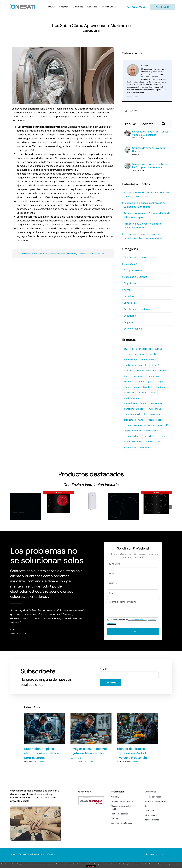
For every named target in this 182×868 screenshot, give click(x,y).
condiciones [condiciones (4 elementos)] (130, 365)
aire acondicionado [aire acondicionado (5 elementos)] (142, 349)
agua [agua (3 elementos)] (126, 349)
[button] (12, 507)
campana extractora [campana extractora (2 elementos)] (134, 354)
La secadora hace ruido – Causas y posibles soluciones (151, 133)
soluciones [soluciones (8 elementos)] (146, 447)
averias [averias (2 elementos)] (158, 349)
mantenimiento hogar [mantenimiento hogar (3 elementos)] (135, 409)
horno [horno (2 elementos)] (127, 387)
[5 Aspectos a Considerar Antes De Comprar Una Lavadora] (127, 165)
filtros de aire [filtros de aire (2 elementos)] (138, 376)
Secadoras (130, 316)
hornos (128, 290)
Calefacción (130, 264)
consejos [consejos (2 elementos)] (144, 365)
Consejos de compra (135, 277)
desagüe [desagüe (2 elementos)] (156, 365)
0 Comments (43, 760)
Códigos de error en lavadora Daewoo (149, 149)
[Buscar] (126, 111)
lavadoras (96, 254)
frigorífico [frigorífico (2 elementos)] (129, 382)
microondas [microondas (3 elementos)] (155, 409)
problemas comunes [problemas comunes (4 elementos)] (134, 420)
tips (102, 254)
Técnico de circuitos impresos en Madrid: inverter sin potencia (132, 752)
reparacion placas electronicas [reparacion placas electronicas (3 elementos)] (139, 425)
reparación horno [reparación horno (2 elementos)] (132, 436)
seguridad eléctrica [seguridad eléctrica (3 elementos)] (133, 442)
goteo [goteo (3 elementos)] (151, 382)
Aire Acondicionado (135, 257)
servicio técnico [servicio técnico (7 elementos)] (154, 442)
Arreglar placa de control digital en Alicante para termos (89, 752)
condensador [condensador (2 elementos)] (130, 360)
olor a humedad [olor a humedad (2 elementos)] (132, 414)
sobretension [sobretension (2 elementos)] (130, 447)
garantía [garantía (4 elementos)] (141, 382)
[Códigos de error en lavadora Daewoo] (127, 148)
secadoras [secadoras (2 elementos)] (163, 436)
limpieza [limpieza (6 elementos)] (142, 392)
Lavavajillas (130, 303)
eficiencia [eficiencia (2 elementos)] (128, 371)
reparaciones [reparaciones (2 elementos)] (154, 420)
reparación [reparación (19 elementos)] (164, 425)
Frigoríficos (130, 283)
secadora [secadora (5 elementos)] (149, 436)
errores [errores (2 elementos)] (163, 371)
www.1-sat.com (133, 96)
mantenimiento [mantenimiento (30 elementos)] (131, 398)
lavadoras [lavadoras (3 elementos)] (160, 387)
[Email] (129, 675)
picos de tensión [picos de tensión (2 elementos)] (151, 414)
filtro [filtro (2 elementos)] (126, 376)
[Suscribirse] (110, 683)
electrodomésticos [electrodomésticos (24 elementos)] (146, 371)
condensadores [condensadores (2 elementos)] (148, 360)
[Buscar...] (147, 111)
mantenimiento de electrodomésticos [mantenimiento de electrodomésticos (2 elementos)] (143, 403)
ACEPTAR (91, 866)
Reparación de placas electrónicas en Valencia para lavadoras (42, 752)
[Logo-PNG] (22, 5)
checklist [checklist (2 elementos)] (152, 354)
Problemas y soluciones (77, 254)
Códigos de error (133, 270)
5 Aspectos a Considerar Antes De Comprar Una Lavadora (150, 166)
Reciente (147, 124)
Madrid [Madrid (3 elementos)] (153, 392)
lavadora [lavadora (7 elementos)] (148, 387)
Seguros (128, 322)
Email (104, 669)
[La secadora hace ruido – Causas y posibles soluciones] (127, 132)
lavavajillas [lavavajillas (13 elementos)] (129, 392)
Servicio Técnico (133, 329)
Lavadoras (62, 254)
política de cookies (146, 864)
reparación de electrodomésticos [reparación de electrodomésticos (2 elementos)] (141, 431)
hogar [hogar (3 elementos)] (161, 382)
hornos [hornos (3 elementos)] (136, 387)
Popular (131, 124)
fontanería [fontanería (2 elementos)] (154, 376)
